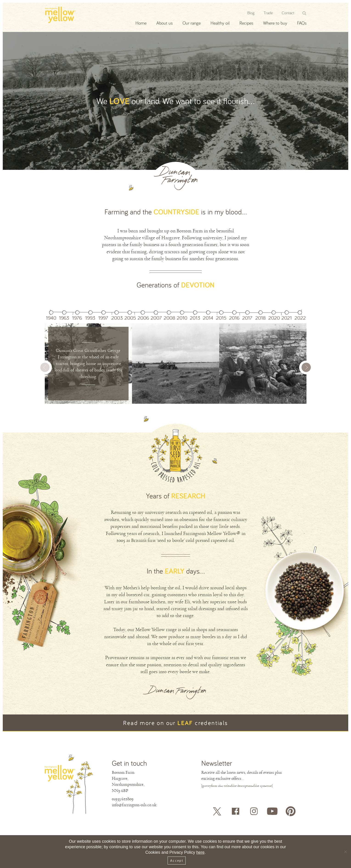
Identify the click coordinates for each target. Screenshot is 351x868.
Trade (268, 13)
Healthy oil (220, 23)
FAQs (302, 23)
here (200, 852)
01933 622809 (123, 799)
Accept (177, 860)
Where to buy (275, 23)
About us (164, 23)
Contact (288, 13)
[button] (306, 370)
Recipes (246, 23)
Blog (251, 13)
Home (141, 23)
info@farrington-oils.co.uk (134, 805)
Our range (192, 23)
